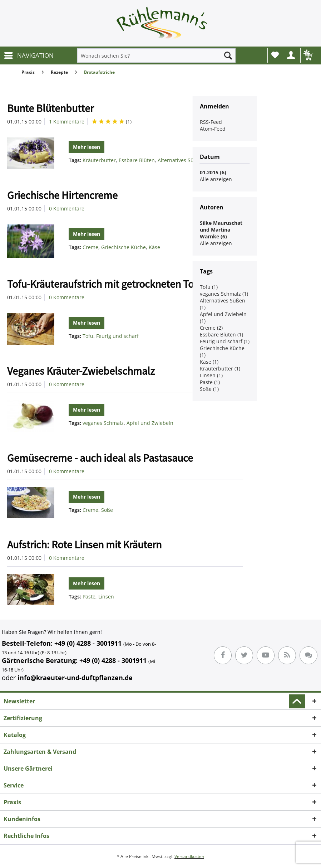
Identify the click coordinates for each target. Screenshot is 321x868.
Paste (89, 597)
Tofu (88, 336)
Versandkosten (189, 856)
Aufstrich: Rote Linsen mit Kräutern (84, 544)
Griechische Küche (124, 247)
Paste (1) (210, 382)
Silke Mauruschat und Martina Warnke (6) (221, 230)
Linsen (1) (211, 375)
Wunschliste (275, 55)
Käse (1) (209, 362)
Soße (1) (209, 389)
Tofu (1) (209, 287)
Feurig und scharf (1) (225, 341)
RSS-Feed (211, 122)
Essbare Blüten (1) (221, 334)
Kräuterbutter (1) (220, 368)
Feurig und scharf (117, 336)
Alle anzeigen (216, 179)
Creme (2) (211, 328)
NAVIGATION (29, 55)
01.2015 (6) (213, 172)
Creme (90, 247)
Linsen (106, 597)
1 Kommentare (67, 122)
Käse (154, 247)
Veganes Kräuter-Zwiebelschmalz (81, 371)
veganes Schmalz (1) (224, 294)
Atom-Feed (213, 129)
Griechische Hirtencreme (62, 195)
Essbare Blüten (137, 160)
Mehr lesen (87, 147)
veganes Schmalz (103, 423)
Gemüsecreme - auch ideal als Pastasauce (100, 458)
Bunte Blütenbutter (50, 108)
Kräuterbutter (99, 160)
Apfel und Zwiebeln (150, 423)
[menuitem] (29, 55)
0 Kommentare (67, 208)
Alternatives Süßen (180, 160)
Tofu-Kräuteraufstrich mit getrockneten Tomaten (115, 284)
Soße (107, 510)
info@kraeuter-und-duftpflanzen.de (75, 678)
